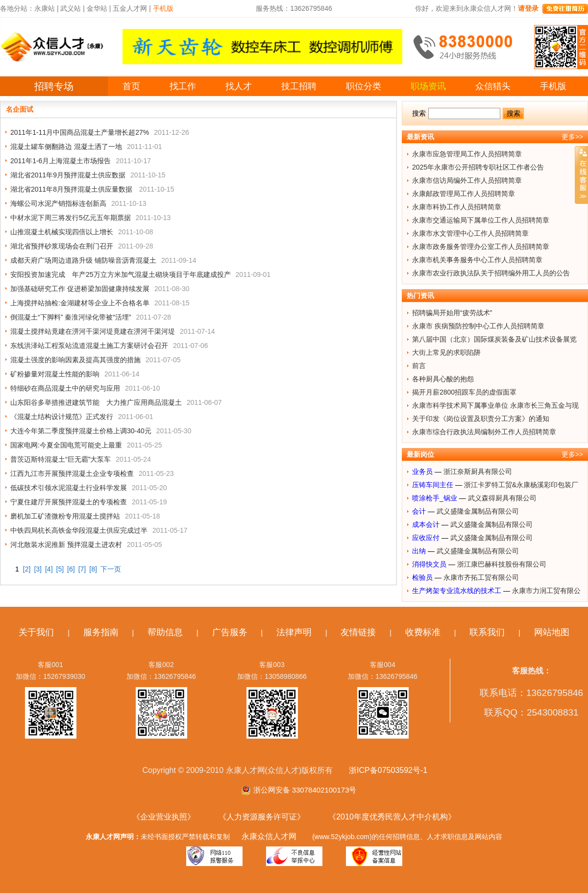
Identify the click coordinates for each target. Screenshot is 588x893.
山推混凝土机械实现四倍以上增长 (62, 232)
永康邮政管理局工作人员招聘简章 (464, 194)
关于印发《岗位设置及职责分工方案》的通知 (481, 419)
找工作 (183, 86)
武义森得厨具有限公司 (502, 498)
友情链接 (358, 632)
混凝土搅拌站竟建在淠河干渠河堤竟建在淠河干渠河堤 (93, 331)
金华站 (97, 8)
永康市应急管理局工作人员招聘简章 (467, 154)
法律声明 (294, 632)
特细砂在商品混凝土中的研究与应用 (65, 388)
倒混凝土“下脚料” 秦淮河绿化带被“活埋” (71, 317)
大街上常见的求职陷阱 (446, 352)
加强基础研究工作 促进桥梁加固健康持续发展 (80, 289)
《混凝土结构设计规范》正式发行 (62, 417)
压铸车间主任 (433, 485)
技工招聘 (299, 86)
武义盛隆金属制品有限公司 (478, 511)
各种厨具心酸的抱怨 (443, 379)
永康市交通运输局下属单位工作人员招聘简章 (481, 220)
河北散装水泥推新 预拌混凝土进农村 (66, 545)
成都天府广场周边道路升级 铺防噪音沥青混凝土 (83, 260)
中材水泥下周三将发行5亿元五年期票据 (71, 218)
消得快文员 (429, 564)
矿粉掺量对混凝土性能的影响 (55, 374)
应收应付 (426, 538)
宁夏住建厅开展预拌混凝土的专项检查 (69, 502)
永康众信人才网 (269, 836)
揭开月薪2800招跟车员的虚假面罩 (464, 392)
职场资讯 (428, 86)
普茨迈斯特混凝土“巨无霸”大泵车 (61, 459)
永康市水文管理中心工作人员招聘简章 (470, 233)
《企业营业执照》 (164, 817)
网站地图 (552, 632)
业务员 (422, 471)
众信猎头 (493, 86)
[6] (71, 569)
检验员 (422, 577)
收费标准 (423, 632)
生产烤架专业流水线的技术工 (457, 591)
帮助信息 (165, 632)
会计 (419, 511)
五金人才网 (130, 8)
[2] (27, 569)
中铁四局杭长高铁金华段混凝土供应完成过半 (79, 530)
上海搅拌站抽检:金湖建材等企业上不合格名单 (80, 303)
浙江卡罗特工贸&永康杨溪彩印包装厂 (521, 485)
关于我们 (36, 632)
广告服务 (230, 632)
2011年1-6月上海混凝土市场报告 (61, 161)
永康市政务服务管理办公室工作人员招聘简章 (481, 247)
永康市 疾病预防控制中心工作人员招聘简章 (478, 326)
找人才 (239, 86)
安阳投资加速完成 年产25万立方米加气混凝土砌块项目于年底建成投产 (121, 274)
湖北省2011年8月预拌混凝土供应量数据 (72, 189)
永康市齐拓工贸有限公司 (481, 577)
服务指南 (101, 632)
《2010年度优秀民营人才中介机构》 (392, 817)
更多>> (572, 137)
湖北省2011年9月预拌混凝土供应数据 (68, 175)
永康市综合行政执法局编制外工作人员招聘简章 (484, 432)
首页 (131, 86)
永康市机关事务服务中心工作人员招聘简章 (477, 260)
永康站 (45, 8)
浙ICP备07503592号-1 (388, 770)
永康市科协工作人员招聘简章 (457, 207)
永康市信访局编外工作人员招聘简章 (467, 180)
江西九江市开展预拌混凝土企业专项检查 (72, 473)
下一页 (111, 569)
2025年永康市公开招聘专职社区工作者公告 (478, 167)
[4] (49, 569)
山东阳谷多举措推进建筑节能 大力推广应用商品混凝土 (96, 402)
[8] (93, 569)
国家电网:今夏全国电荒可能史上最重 (66, 445)
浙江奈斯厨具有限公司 (478, 471)
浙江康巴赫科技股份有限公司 (502, 564)
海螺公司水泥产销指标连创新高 (58, 203)
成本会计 (426, 524)
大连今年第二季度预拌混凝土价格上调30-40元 (81, 431)
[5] (60, 569)
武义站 (71, 8)
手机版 (553, 86)
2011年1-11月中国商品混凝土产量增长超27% (80, 132)
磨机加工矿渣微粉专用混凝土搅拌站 (65, 516)
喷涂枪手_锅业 (435, 498)
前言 (419, 366)
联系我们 (487, 632)
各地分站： (17, 8)
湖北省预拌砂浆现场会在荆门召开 (62, 246)
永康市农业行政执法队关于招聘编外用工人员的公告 (491, 273)
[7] (82, 569)
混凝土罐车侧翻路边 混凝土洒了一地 (66, 147)
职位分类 (364, 86)
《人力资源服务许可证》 (262, 817)
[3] (38, 569)
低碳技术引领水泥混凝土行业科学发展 (69, 488)
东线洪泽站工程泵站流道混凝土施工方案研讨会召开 (89, 346)
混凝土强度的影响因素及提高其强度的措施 (75, 360)
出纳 (419, 551)
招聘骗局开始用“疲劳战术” (452, 313)
